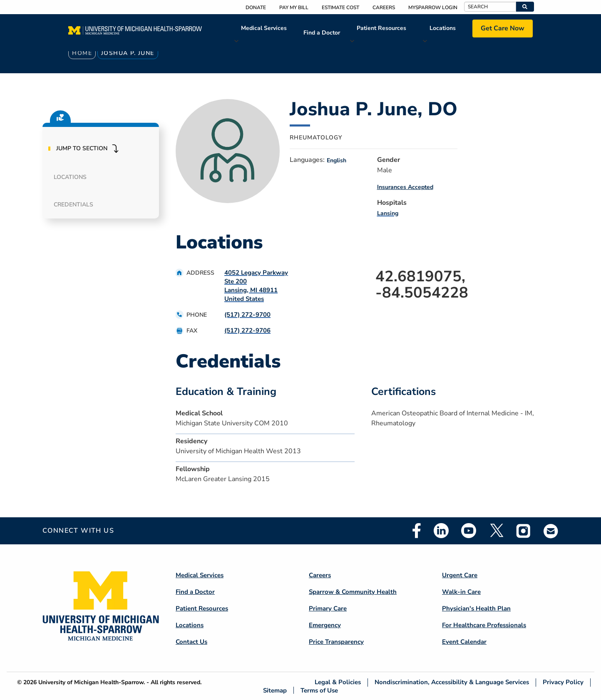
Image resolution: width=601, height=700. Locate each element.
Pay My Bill (294, 7)
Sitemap (275, 690)
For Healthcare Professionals (484, 625)
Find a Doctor (322, 33)
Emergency (325, 625)
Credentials (73, 205)
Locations (443, 28)
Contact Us (191, 642)
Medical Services (264, 28)
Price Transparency (336, 642)
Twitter (496, 531)
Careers (384, 7)
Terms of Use (319, 690)
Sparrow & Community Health (353, 592)
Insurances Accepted (405, 187)
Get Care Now (503, 28)
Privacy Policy (563, 682)
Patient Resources (381, 28)
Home (82, 53)
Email (551, 531)
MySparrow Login (433, 7)
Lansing (388, 213)
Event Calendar (464, 642)
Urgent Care (460, 575)
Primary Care (328, 608)
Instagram (524, 531)
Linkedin (441, 531)
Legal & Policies (338, 682)
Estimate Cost (340, 7)
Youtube (469, 531)
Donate (256, 7)
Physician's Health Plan (476, 608)
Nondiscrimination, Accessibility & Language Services (452, 682)
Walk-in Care (461, 592)
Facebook (417, 531)
